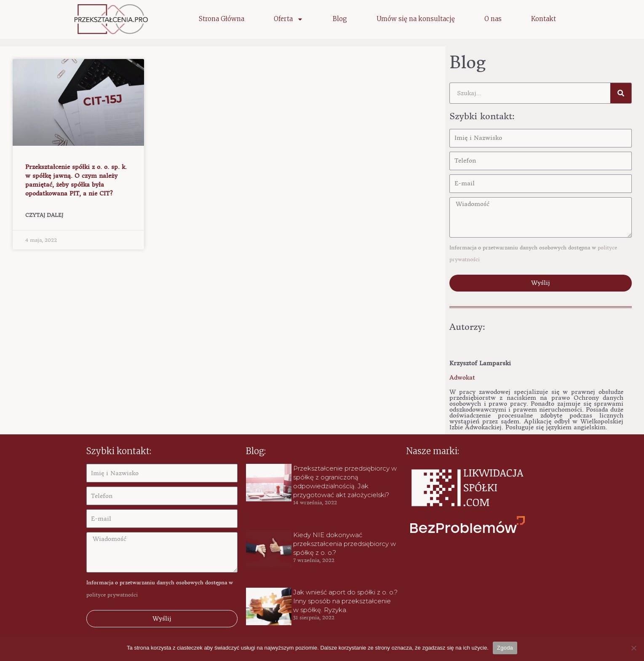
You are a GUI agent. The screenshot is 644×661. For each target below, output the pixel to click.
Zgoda (505, 648)
